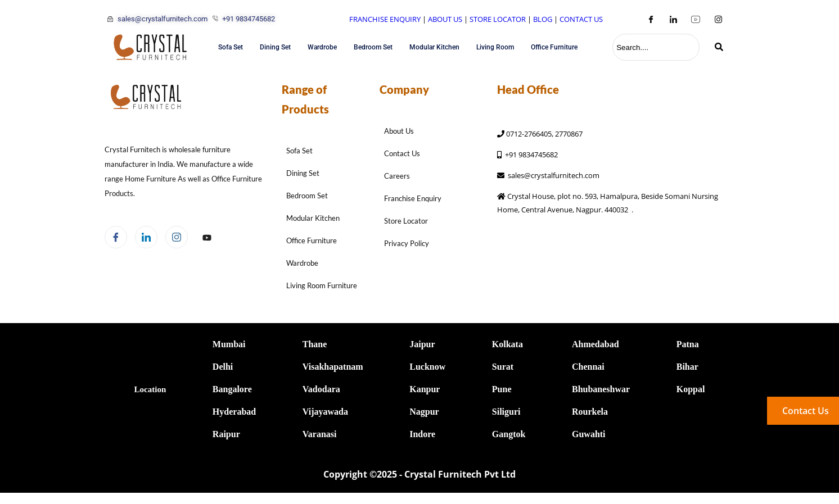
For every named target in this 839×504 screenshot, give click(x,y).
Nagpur (424, 412)
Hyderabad (234, 412)
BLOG (543, 19)
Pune (502, 389)
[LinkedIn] (673, 19)
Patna (688, 344)
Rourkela (590, 412)
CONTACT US (581, 19)
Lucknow (427, 367)
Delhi (223, 367)
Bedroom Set (373, 47)
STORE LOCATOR (498, 19)
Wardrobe (322, 47)
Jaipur (422, 344)
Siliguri (506, 412)
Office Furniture (554, 47)
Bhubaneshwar (601, 389)
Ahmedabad (596, 344)
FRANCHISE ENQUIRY (385, 19)
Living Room (495, 47)
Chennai (588, 367)
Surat (503, 367)
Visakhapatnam (333, 367)
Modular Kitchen (434, 47)
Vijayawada (325, 412)
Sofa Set (231, 47)
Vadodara (321, 389)
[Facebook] (651, 19)
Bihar (687, 367)
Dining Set (275, 47)
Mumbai (229, 344)
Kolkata (508, 344)
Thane (315, 344)
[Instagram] (718, 19)
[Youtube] (696, 19)
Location (150, 389)
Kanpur (425, 389)
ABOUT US (445, 19)
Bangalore (232, 389)
